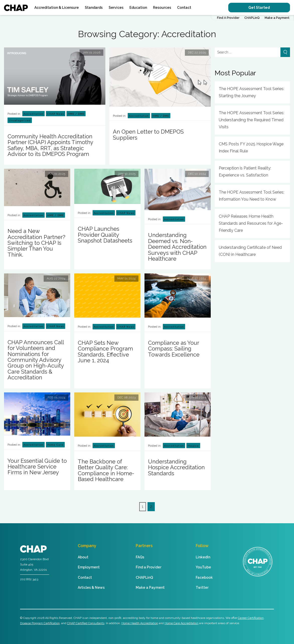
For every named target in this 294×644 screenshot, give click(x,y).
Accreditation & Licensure (57, 8)
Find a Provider (149, 567)
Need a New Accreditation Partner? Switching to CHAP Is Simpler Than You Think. (36, 243)
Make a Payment (277, 18)
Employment (89, 567)
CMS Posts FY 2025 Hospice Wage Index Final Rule (251, 148)
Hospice (193, 446)
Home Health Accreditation (140, 623)
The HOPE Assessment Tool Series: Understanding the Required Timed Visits (251, 120)
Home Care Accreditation (181, 623)
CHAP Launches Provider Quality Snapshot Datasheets (105, 235)
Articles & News (91, 588)
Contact (184, 8)
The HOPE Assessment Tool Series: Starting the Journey (251, 92)
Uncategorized (20, 120)
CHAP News (56, 114)
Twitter (202, 588)
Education (138, 8)
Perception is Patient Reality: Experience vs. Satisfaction (245, 172)
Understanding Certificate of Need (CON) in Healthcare (250, 251)
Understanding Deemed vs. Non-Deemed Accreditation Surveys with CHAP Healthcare (177, 247)
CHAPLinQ (252, 18)
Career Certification (251, 618)
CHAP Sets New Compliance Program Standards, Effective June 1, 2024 (105, 352)
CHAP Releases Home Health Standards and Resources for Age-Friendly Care (251, 223)
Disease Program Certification (40, 623)
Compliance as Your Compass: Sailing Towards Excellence (174, 349)
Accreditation (33, 114)
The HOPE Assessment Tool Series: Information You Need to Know (251, 196)
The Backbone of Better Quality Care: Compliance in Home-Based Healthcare (106, 470)
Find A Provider (228, 18)
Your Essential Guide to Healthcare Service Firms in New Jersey (37, 467)
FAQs (140, 557)
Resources (162, 8)
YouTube (203, 567)
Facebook (204, 577)
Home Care (55, 445)
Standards (94, 8)
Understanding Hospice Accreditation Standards (176, 467)
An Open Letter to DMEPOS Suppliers (148, 134)
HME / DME (76, 114)
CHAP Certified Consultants (86, 623)
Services (116, 8)
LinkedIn (203, 557)
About (83, 557)
